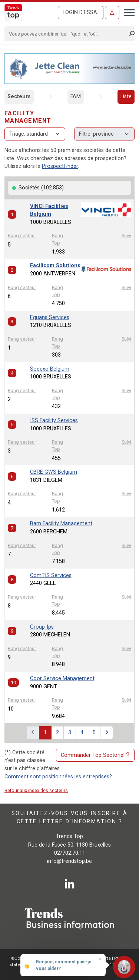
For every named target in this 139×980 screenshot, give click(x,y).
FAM (76, 97)
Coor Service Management (62, 678)
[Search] (67, 34)
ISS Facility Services (54, 421)
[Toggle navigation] (127, 12)
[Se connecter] (112, 13)
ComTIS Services (51, 575)
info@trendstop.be (69, 861)
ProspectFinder (60, 166)
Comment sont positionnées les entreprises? (58, 777)
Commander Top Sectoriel (95, 755)
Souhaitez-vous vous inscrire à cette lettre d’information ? (69, 817)
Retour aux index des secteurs (36, 790)
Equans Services (50, 317)
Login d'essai (81, 12)
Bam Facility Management (61, 524)
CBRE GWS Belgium (54, 472)
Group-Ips (42, 627)
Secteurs (19, 97)
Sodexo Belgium (50, 369)
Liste (126, 97)
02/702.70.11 (70, 853)
